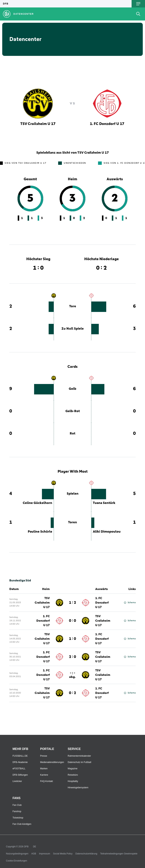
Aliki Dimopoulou (107, 532)
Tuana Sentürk (104, 503)
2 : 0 (72, 657)
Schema (130, 603)
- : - (72, 675)
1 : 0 (72, 639)
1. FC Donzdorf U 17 (102, 603)
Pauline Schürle (40, 532)
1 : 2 (72, 603)
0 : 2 (72, 693)
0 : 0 (72, 621)
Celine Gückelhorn (37, 503)
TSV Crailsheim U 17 (42, 603)
